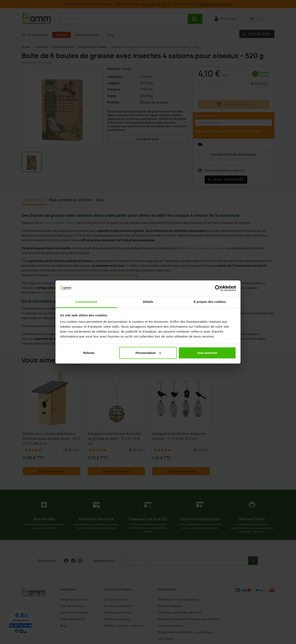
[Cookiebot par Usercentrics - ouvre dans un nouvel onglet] (218, 288)
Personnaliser (148, 353)
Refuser (89, 353)
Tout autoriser (207, 353)
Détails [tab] (148, 302)
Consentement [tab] (86, 302)
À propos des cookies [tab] (210, 302)
